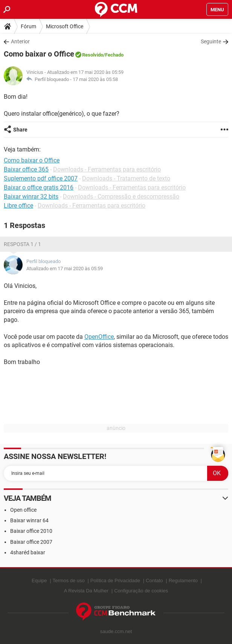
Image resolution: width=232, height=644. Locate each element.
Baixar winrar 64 (29, 520)
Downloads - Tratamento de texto (126, 178)
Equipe (39, 581)
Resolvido (93, 55)
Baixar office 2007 (31, 542)
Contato (154, 581)
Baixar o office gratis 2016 (39, 187)
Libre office (18, 206)
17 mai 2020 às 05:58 (95, 79)
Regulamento (183, 581)
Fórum (28, 26)
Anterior (20, 41)
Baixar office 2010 (31, 531)
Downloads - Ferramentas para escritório (107, 169)
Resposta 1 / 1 (22, 244)
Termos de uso (69, 581)
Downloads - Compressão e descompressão (121, 197)
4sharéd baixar (28, 552)
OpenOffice (99, 337)
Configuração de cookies (141, 591)
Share (20, 130)
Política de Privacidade (115, 581)
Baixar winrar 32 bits (31, 197)
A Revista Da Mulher (86, 591)
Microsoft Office (65, 26)
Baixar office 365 (26, 169)
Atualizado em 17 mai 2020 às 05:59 (65, 268)
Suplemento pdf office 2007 (41, 178)
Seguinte (211, 41)
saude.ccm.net (116, 631)
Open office (23, 510)
